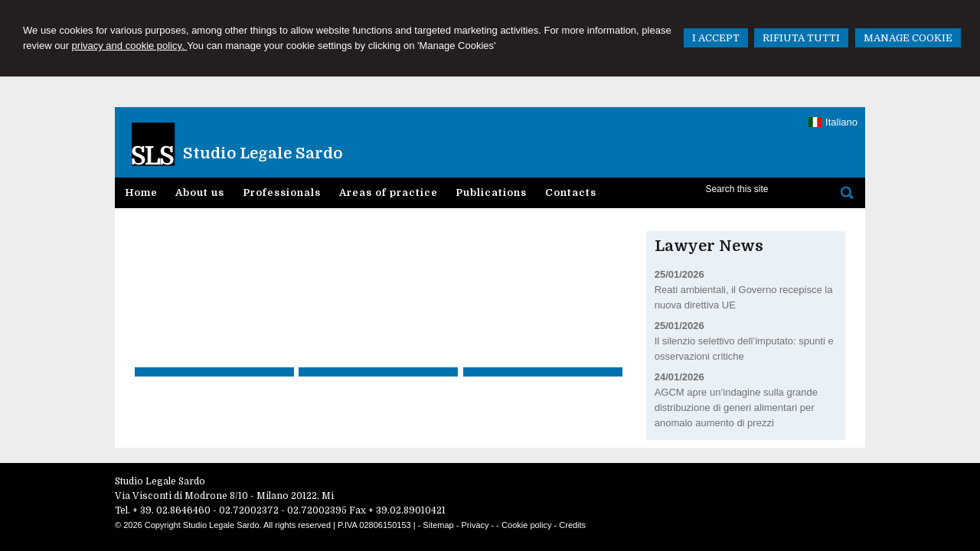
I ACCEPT (716, 38)
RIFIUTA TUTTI (801, 38)
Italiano (833, 122)
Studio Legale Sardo (263, 153)
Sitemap (438, 525)
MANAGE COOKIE (908, 38)
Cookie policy (526, 525)
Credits (572, 525)
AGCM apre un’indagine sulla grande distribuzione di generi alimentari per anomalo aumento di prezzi (736, 408)
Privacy (475, 525)
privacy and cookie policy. (130, 46)
